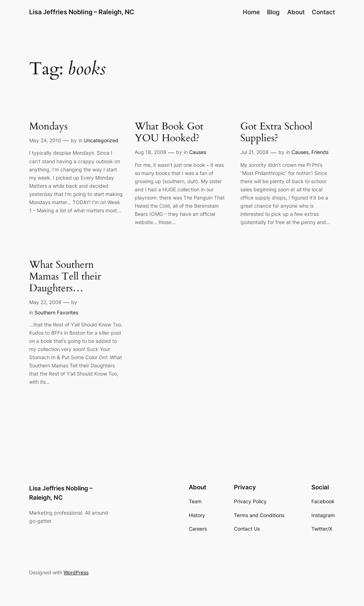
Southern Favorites (56, 312)
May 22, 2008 (45, 302)
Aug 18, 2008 (151, 152)
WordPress (76, 572)
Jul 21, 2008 (255, 152)
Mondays (48, 126)
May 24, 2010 (45, 140)
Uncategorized (101, 140)
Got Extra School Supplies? (276, 132)
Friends (320, 152)
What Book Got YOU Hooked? (169, 132)
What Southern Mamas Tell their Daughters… (65, 277)
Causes (198, 152)
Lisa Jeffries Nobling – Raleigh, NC (82, 12)
